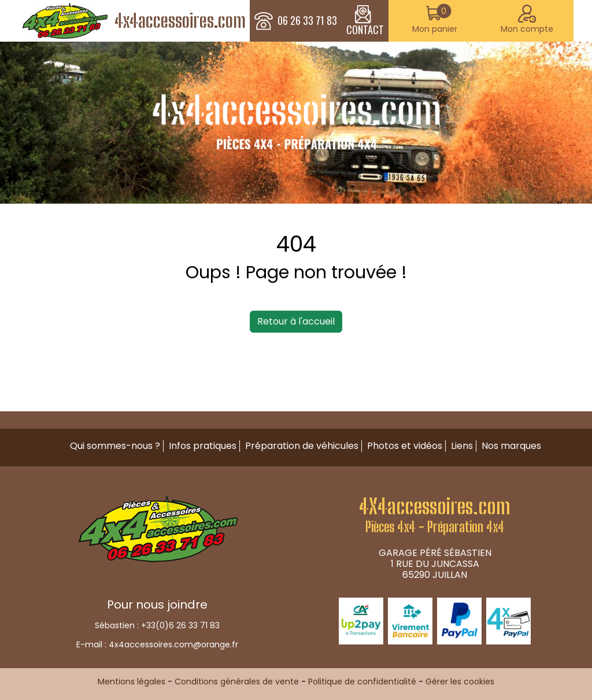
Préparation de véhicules (302, 446)
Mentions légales (132, 681)
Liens (462, 446)
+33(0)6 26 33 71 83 (180, 625)
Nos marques (511, 446)
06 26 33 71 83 (307, 21)
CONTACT (365, 21)
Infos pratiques (203, 446)
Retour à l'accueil (296, 321)
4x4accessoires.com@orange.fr (173, 644)
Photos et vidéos (405, 446)
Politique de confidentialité (362, 681)
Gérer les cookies (460, 681)
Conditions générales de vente (237, 681)
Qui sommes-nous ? (115, 446)
